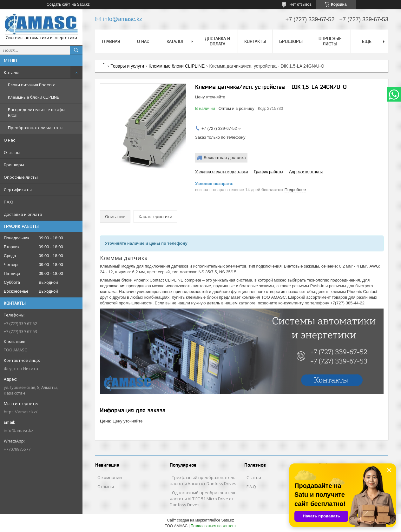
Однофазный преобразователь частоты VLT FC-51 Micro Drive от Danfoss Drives (203, 499)
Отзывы (12, 152)
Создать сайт (58, 4)
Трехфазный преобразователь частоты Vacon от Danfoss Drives (203, 480)
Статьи (254, 477)
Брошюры (14, 165)
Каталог (12, 72)
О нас (9, 140)
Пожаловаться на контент (213, 526)
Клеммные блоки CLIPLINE (33, 97)
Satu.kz (227, 520)
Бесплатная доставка (225, 158)
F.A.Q (9, 202)
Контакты (255, 41)
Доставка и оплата (23, 214)
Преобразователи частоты (36, 128)
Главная (111, 41)
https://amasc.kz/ (21, 412)
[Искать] (76, 50)
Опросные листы (21, 177)
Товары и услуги (127, 66)
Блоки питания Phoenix (31, 85)
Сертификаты (18, 190)
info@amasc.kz (19, 430)
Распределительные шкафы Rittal (37, 112)
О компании (110, 477)
